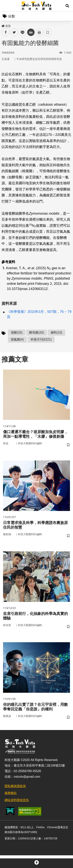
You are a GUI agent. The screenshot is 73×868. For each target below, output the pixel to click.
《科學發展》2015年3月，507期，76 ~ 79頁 (39, 314)
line (21, 32)
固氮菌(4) (17, 339)
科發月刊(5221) (41, 339)
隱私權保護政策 (15, 786)
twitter (14, 32)
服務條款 (11, 793)
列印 (39, 32)
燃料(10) (56, 333)
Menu (6, 6)
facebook (6, 32)
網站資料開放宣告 (17, 800)
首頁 (6, 26)
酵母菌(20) (36, 333)
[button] (67, 6)
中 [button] (31, 32)
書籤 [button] (48, 32)
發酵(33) (17, 333)
